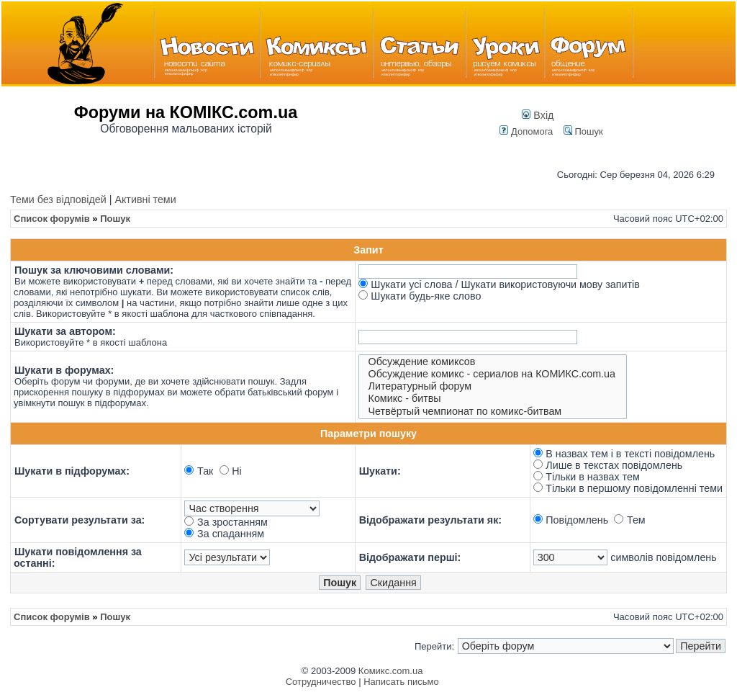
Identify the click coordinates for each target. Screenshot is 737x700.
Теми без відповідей (58, 199)
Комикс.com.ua (391, 671)
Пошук (583, 131)
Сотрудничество (321, 682)
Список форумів (52, 219)
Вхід (538, 115)
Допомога (526, 131)
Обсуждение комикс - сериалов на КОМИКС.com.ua (493, 374)
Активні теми (145, 199)
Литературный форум (493, 386)
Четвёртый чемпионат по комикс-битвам (493, 412)
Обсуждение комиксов (493, 362)
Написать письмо (401, 682)
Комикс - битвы (493, 399)
